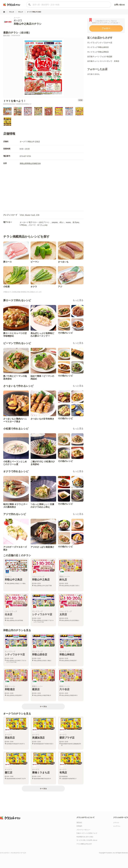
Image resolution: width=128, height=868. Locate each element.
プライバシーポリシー (83, 830)
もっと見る (78, 300)
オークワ (18, 20)
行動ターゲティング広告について (87, 833)
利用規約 (79, 826)
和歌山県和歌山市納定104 (30, 163)
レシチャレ (117, 826)
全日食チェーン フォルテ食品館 (100, 57)
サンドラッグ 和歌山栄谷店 (98, 47)
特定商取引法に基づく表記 (85, 837)
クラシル (116, 823)
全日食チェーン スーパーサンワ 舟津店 (103, 61)
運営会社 (79, 823)
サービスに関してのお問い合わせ (87, 840)
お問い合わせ (120, 5)
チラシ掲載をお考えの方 (84, 844)
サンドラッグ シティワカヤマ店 (100, 43)
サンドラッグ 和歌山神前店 (98, 52)
